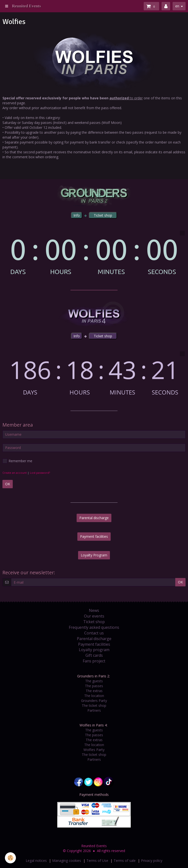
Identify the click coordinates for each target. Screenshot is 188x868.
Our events (94, 616)
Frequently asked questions (94, 627)
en (177, 6)
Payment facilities (94, 536)
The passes (94, 686)
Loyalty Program (94, 555)
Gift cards (94, 655)
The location (94, 696)
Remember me (17, 461)
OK (8, 484)
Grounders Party (94, 701)
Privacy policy (152, 861)
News (94, 610)
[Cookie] (10, 858)
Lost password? (40, 473)
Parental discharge (94, 518)
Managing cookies (67, 861)
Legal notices (36, 861)
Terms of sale (125, 861)
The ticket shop (94, 705)
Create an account (15, 473)
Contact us (94, 633)
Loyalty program (94, 650)
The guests (94, 681)
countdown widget (94, 253)
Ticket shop (94, 622)
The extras (94, 691)
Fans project (94, 661)
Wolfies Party (94, 750)
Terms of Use (97, 861)
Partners (94, 710)
